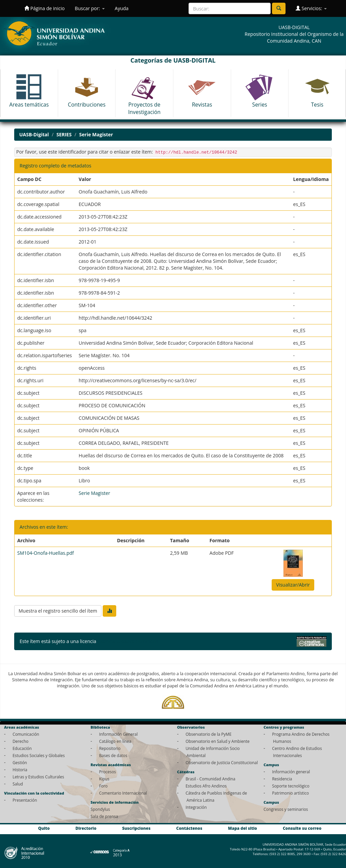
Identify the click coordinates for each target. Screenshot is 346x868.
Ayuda (122, 8)
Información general (291, 772)
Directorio (86, 828)
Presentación (25, 800)
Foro (103, 786)
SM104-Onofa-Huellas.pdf (46, 553)
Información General (118, 734)
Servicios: (311, 8)
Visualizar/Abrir (293, 585)
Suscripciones (136, 828)
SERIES (64, 134)
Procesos (107, 772)
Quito (44, 828)
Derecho (20, 741)
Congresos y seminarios (286, 809)
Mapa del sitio (243, 828)
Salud (18, 784)
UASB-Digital (34, 134)
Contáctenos (189, 828)
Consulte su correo (302, 828)
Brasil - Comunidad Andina (210, 779)
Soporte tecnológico (291, 786)
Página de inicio (44, 8)
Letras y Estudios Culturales (38, 777)
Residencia (282, 779)
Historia (20, 770)
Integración (196, 807)
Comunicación (26, 734)
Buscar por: (90, 8)
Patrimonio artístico (290, 793)
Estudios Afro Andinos (206, 786)
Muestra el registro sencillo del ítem (58, 611)
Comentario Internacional (123, 793)
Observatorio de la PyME (208, 734)
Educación (22, 748)
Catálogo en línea (115, 741)
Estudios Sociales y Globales (39, 755)
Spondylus (100, 809)
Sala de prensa (104, 816)
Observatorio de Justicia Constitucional (222, 762)
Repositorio (110, 748)
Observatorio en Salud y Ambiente (217, 741)
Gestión (20, 762)
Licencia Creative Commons (128, 641)
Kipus (104, 779)
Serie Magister (96, 134)
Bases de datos (113, 755)
